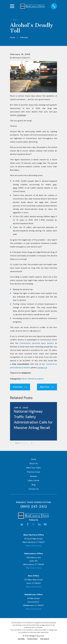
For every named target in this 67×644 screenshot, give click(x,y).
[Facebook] (28, 524)
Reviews (34, 476)
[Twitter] (33, 524)
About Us (33, 463)
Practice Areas (34, 472)
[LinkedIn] (39, 524)
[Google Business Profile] (22, 524)
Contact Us (34, 489)
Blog (33, 485)
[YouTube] (45, 524)
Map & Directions (33, 546)
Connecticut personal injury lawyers (37, 343)
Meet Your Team (33, 468)
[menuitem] (21, 639)
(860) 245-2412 (34, 506)
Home (34, 459)
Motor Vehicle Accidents (33, 379)
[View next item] (32, 443)
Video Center (34, 480)
